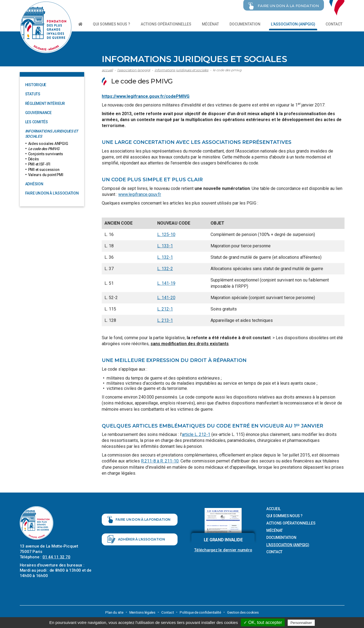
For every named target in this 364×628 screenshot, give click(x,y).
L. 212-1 (165, 308)
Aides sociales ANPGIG (48, 143)
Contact (334, 24)
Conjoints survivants (46, 153)
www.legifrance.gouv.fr (140, 194)
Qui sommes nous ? (112, 24)
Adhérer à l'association (136, 545)
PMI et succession (44, 169)
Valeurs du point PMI (46, 174)
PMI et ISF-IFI (39, 164)
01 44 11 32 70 (56, 556)
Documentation (245, 24)
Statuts (33, 94)
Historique (36, 84)
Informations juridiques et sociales (181, 69)
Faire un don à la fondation (139, 522)
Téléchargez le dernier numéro (223, 550)
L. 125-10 (166, 234)
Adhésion (34, 183)
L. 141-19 (166, 283)
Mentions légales (141, 612)
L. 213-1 (165, 320)
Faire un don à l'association (52, 193)
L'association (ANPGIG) (293, 24)
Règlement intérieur (45, 103)
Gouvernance (38, 112)
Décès (34, 158)
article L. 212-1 (196, 434)
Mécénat (210, 24)
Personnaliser (301, 623)
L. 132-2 (165, 268)
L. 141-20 (166, 297)
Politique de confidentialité (202, 612)
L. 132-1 (165, 257)
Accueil (107, 69)
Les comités (37, 121)
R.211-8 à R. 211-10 (160, 461)
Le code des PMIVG (227, 69)
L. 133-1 (165, 245)
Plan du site (111, 612)
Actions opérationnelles (166, 24)
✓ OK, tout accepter (263, 622)
